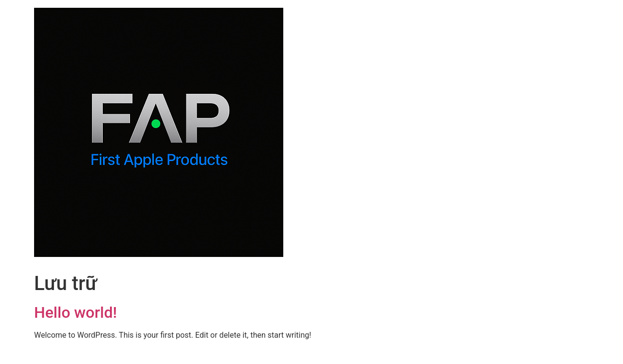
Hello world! (75, 312)
